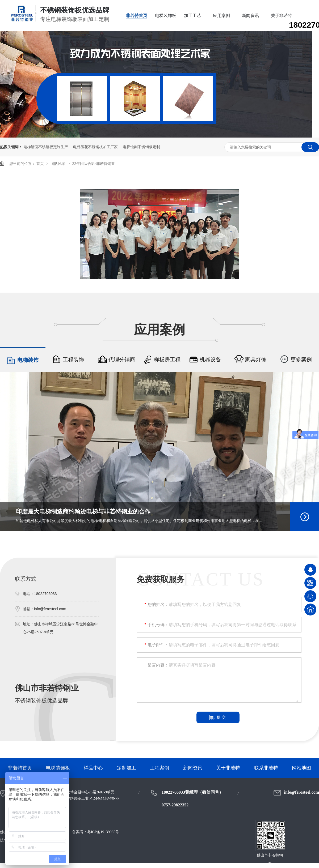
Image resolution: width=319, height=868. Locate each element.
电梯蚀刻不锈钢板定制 (141, 147)
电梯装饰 (23, 360)
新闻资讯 (250, 16)
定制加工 (127, 768)
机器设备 (205, 360)
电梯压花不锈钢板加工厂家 (95, 147)
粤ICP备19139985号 (103, 832)
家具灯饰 (250, 360)
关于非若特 (282, 16)
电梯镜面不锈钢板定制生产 (46, 147)
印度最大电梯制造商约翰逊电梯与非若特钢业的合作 (83, 512)
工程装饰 (68, 360)
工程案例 (159, 768)
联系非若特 (266, 768)
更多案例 (296, 360)
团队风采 (58, 164)
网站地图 (301, 768)
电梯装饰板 (166, 16)
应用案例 (221, 16)
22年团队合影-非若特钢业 (93, 164)
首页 (41, 164)
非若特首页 (137, 16)
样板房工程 (162, 360)
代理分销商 (116, 360)
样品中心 (93, 768)
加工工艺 (192, 16)
